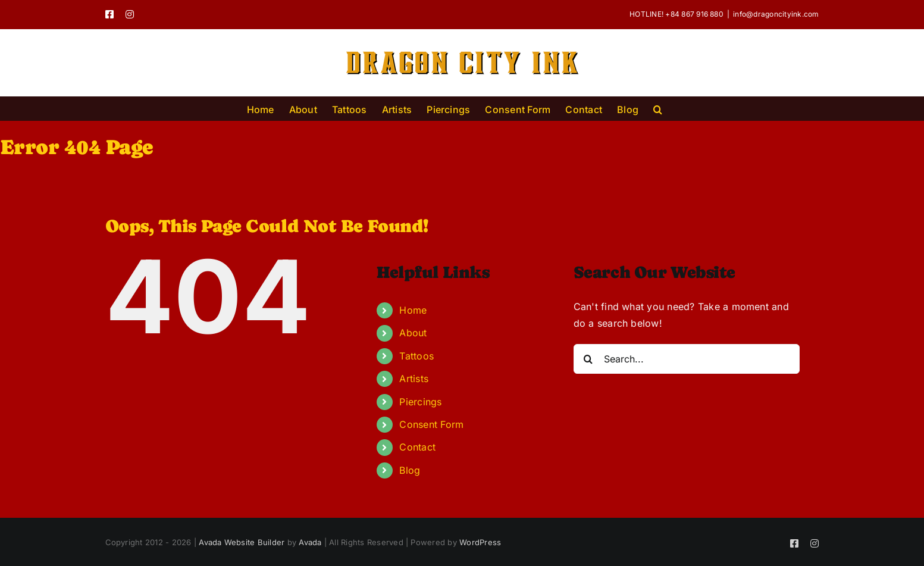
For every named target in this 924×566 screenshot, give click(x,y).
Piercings (420, 402)
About (413, 333)
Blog (410, 470)
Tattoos (416, 356)
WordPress (480, 542)
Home (413, 310)
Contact (417, 447)
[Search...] (687, 359)
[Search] (588, 359)
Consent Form (431, 424)
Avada (310, 542)
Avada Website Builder (242, 542)
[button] (658, 108)
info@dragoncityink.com (776, 14)
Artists (414, 379)
